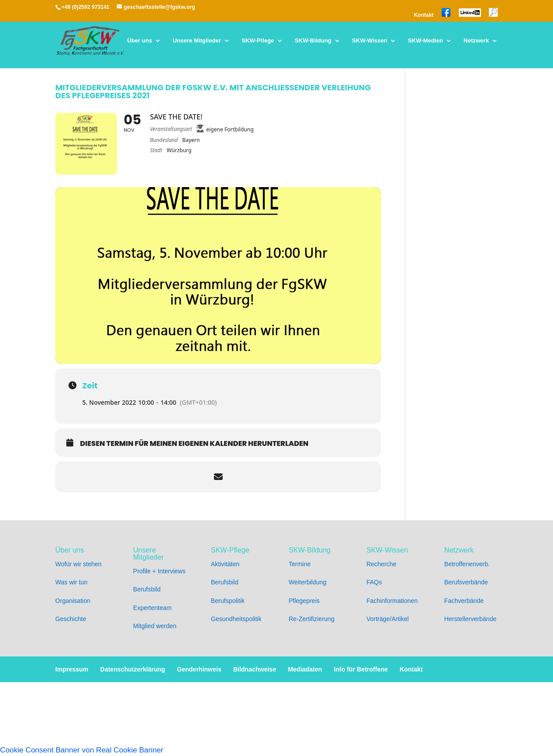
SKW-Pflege (258, 41)
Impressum (72, 669)
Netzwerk (476, 41)
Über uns (140, 41)
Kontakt (424, 15)
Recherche (381, 564)
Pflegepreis (304, 601)
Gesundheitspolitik (236, 619)
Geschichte (71, 619)
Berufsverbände (466, 582)
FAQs (374, 582)
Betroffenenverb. (467, 564)
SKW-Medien (425, 41)
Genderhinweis (199, 669)
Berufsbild (147, 589)
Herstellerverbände (470, 619)
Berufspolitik (228, 601)
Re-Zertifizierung (311, 619)
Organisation (73, 601)
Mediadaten (305, 669)
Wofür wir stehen (78, 564)
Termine (300, 564)
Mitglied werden (155, 626)
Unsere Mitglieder (197, 41)
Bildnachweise (254, 669)
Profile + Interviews (159, 571)
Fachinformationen (392, 601)
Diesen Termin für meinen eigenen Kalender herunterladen (194, 444)
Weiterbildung (307, 582)
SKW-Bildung (313, 41)
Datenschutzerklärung (133, 669)
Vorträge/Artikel (388, 619)
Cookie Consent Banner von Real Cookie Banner (82, 750)
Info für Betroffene (361, 669)
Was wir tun (71, 582)
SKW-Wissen (370, 41)
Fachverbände (464, 601)
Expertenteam (152, 608)
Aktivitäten (225, 564)
